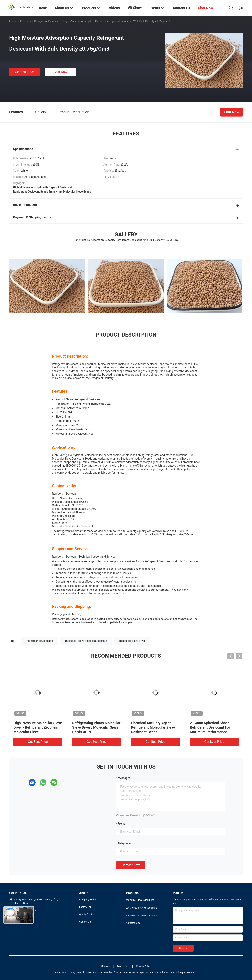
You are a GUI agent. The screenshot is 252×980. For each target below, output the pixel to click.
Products (26, 21)
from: (121, 824)
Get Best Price (25, 72)
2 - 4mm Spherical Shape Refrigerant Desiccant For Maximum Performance (210, 727)
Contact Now (131, 865)
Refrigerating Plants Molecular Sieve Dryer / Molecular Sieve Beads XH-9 (96, 727)
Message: (124, 778)
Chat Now (61, 72)
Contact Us (85, 922)
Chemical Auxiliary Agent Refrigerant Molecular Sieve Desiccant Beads (153, 727)
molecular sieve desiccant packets (86, 641)
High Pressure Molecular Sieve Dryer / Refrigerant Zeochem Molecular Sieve (38, 727)
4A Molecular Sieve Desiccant (141, 916)
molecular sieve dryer (132, 641)
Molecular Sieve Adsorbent (140, 900)
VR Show (135, 8)
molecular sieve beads (39, 641)
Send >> (183, 948)
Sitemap (106, 966)
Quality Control (87, 914)
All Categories (133, 923)
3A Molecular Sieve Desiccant (141, 908)
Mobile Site (123, 966)
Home (13, 21)
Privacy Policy (143, 966)
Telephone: (125, 843)
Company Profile (88, 900)
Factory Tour (86, 907)
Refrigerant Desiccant (47, 21)
